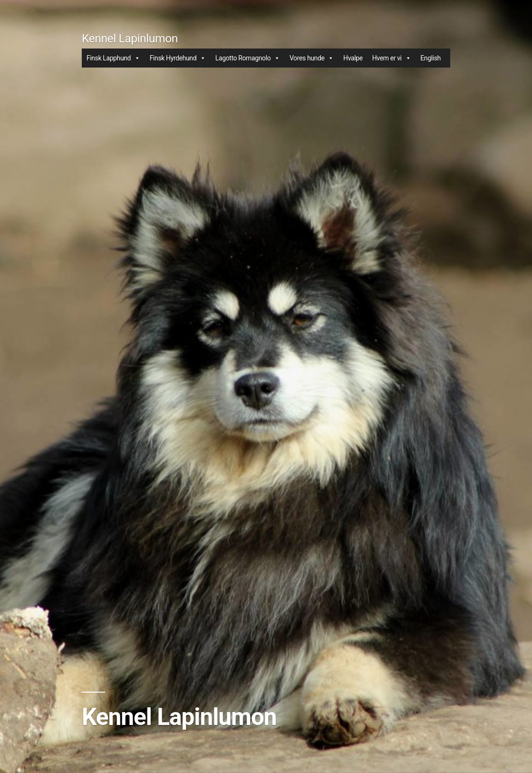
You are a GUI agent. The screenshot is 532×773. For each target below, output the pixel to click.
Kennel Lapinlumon (130, 38)
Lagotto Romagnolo (248, 58)
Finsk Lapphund (113, 58)
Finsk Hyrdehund (178, 58)
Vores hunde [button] (312, 58)
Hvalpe (353, 58)
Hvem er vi (392, 58)
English (430, 58)
